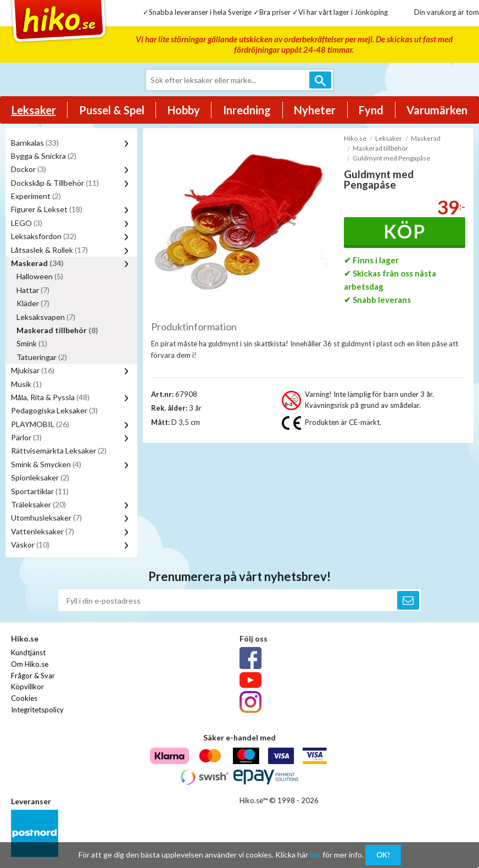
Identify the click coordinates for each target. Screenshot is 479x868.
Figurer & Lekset (47, 209)
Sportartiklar (40, 491)
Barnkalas (35, 143)
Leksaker (34, 110)
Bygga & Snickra (44, 156)
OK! (383, 855)
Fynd (371, 110)
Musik (26, 384)
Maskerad (37, 263)
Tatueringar (42, 357)
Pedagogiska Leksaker (54, 410)
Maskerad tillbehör (57, 330)
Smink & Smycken (46, 464)
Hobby (184, 110)
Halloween (40, 276)
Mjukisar (33, 370)
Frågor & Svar (33, 676)
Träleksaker (38, 504)
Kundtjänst (28, 653)
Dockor (29, 169)
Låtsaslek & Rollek (49, 250)
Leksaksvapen (46, 317)
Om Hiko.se (30, 664)
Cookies (24, 698)
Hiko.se (355, 138)
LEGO (27, 223)
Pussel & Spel (112, 110)
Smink (32, 343)
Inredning (247, 110)
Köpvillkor (27, 687)
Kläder (33, 303)
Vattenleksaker (43, 531)
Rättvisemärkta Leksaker (59, 450)
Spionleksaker (40, 477)
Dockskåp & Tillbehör (55, 183)
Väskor (30, 544)
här (315, 855)
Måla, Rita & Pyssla (50, 397)
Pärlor (26, 437)
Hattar (33, 290)
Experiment (36, 196)
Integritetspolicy (37, 710)
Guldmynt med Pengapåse (391, 158)
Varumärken (437, 110)
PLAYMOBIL (40, 424)
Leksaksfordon (44, 236)
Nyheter (315, 110)
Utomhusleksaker (46, 518)
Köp (405, 231)
